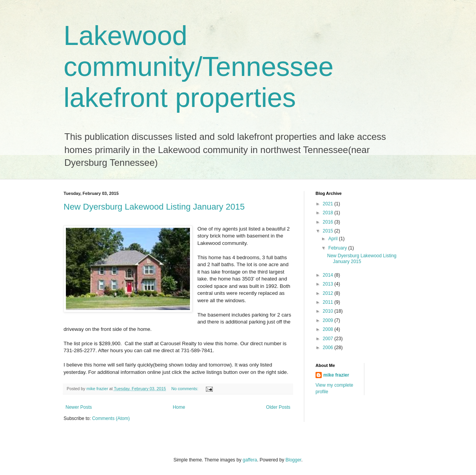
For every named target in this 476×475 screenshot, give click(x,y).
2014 (329, 275)
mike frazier (336, 375)
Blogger (294, 460)
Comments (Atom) (111, 418)
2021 (329, 204)
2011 (329, 302)
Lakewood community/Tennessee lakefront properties (198, 67)
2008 (329, 329)
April (334, 239)
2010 (329, 311)
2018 (329, 213)
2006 (329, 348)
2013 (329, 284)
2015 (329, 231)
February (338, 248)
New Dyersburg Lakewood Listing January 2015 (154, 207)
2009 (329, 320)
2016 (329, 222)
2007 (329, 339)
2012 (329, 293)
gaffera (250, 460)
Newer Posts (79, 407)
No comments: (185, 389)
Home (179, 407)
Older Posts (278, 407)
